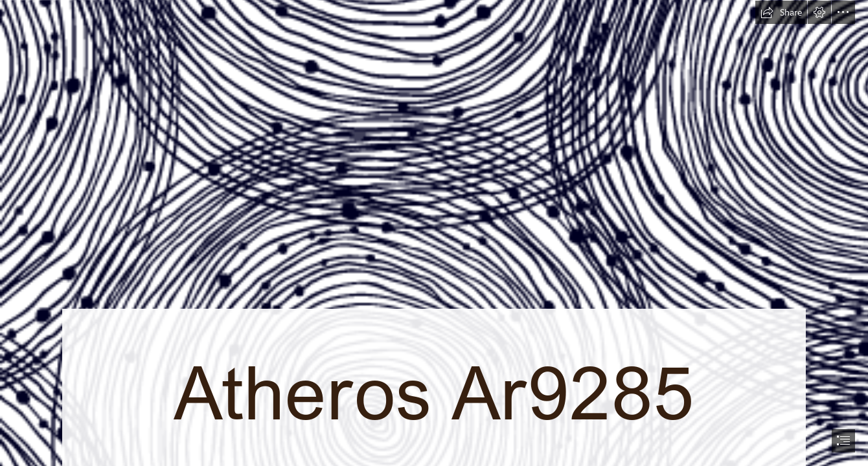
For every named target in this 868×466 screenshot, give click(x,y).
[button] (781, 12)
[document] (434, 233)
